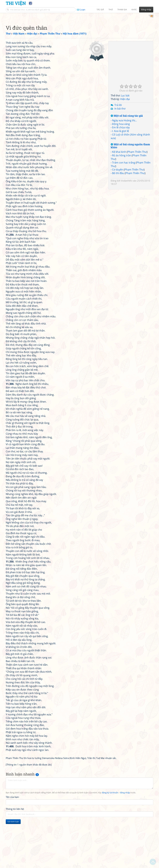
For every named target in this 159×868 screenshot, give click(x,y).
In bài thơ (120, 149)
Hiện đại (125, 140)
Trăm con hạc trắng (124, 203)
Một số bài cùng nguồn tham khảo (130, 186)
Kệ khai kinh (119, 192)
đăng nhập (125, 833)
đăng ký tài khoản (110, 833)
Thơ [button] (111, 9)
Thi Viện (16, 3)
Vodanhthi (126, 221)
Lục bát (125, 136)
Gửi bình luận (13, 862)
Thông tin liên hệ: (15, 850)
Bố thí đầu (118, 214)
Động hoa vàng (121, 165)
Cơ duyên (118, 210)
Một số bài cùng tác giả (127, 156)
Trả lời (118, 146)
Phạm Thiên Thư (137, 192)
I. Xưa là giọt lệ (120, 172)
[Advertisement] (79, 37)
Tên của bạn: (12, 838)
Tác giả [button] (100, 9)
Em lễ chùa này (121, 168)
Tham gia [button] (122, 9)
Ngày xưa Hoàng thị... (125, 161)
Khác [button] (134, 9)
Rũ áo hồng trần (122, 196)
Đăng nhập (146, 9)
